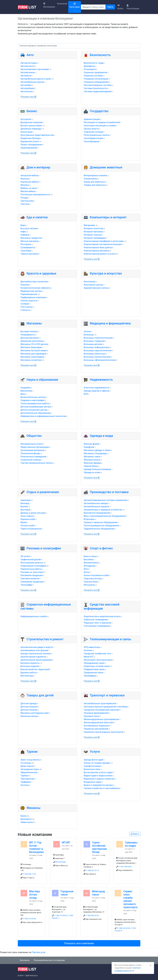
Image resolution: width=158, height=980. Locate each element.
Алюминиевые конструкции (34, 650)
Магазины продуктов (31, 238)
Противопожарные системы (98, 85)
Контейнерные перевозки (97, 726)
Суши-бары (26, 251)
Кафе (23, 232)
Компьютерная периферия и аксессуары (104, 241)
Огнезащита (90, 69)
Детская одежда (29, 703)
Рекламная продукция (32, 575)
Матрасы (25, 185)
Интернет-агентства (94, 228)
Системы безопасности (95, 88)
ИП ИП (66, 842)
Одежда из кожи (92, 472)
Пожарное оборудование (96, 82)
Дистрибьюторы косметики (34, 282)
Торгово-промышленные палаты (37, 463)
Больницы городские (94, 341)
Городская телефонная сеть (98, 654)
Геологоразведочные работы (35, 403)
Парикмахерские (29, 294)
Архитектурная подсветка (33, 657)
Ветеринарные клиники (95, 175)
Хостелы (25, 785)
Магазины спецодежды (96, 453)
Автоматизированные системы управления (105, 500)
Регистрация (133, 7)
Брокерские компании (32, 122)
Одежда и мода (101, 436)
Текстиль (25, 204)
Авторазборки (28, 88)
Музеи (24, 522)
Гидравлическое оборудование (99, 529)
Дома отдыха (27, 766)
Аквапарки (26, 500)
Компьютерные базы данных (98, 247)
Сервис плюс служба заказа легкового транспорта (130, 899)
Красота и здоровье (41, 273)
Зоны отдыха (27, 516)
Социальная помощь (31, 460)
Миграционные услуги (32, 444)
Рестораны (26, 244)
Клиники (25, 285)
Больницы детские (93, 344)
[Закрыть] (150, 965)
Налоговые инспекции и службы (100, 126)
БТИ (86, 394)
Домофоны (89, 66)
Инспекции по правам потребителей (102, 122)
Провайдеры (90, 676)
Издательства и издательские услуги (102, 616)
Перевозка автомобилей (96, 729)
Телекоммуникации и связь (110, 639)
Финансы (34, 808)
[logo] (29, 7)
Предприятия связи (94, 673)
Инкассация (27, 132)
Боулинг (25, 507)
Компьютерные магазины (97, 251)
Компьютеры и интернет (108, 217)
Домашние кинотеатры (32, 341)
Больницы (89, 335)
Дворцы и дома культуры (33, 513)
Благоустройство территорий (35, 669)
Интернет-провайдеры (95, 238)
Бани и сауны (90, 556)
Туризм (32, 752)
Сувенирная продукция (32, 582)
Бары (23, 225)
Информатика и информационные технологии (43, 416)
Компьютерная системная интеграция (103, 244)
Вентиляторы (27, 676)
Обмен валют (27, 822)
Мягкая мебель (28, 191)
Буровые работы (29, 673)
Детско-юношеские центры (34, 410)
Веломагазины (91, 563)
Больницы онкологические (97, 357)
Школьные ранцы (29, 716)
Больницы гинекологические (98, 338)
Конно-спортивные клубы (97, 575)
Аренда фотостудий (94, 760)
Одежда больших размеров (97, 469)
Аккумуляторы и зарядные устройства (103, 510)
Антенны (88, 650)
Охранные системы (93, 76)
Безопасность (100, 55)
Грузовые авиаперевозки (96, 713)
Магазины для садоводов (33, 354)
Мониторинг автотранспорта (98, 660)
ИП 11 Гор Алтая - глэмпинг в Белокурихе (37, 847)
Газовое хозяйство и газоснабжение (102, 788)
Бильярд (25, 503)
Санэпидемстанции (93, 138)
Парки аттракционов (31, 529)
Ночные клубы (28, 526)
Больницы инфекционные (97, 347)
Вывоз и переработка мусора (98, 785)
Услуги (95, 752)
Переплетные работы (31, 569)
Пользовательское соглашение (49, 960)
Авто (30, 55)
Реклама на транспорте (32, 572)
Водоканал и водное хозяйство (99, 779)
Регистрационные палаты (97, 135)
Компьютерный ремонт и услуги (100, 254)
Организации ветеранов (32, 450)
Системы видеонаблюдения (98, 91)
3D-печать (25, 556)
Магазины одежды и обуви (97, 450)
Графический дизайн (31, 559)
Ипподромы (90, 566)
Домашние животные (106, 167)
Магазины (34, 323)
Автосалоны (27, 91)
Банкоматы (26, 819)
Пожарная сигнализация (96, 79)
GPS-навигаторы (92, 647)
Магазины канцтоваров (32, 357)
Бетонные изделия (30, 666)
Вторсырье (89, 519)
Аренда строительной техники (36, 654)
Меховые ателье (92, 460)
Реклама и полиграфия (44, 548)
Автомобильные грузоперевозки (100, 703)
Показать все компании (79, 943)
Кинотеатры (90, 282)
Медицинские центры (31, 291)
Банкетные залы (92, 769)
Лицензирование (29, 148)
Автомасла (26, 76)
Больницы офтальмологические (100, 360)
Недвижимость (101, 380)
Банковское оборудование (97, 513)
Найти (110, 7)
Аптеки (87, 331)
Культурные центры (94, 285)
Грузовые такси (92, 716)
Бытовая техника (29, 331)
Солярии (25, 304)
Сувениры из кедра (131, 844)
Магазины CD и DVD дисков (34, 344)
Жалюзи (25, 179)
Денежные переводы (31, 129)
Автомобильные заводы (96, 503)
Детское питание (29, 710)
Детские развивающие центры (36, 407)
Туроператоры (28, 779)
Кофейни (25, 235)
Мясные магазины (30, 241)
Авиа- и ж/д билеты (30, 760)
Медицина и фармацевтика (110, 323)
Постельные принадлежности (35, 195)
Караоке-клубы (28, 519)
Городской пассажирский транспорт (102, 710)
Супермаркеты (28, 247)
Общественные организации (35, 447)
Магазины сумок (92, 457)
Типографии (27, 585)
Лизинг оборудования (31, 145)
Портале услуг (39, 952)
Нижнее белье (91, 466)
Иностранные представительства (37, 135)
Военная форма (92, 444)
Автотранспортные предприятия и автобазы (106, 707)
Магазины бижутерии (31, 347)
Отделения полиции (94, 132)
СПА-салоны (27, 307)
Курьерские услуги (30, 141)
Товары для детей (40, 695)
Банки (24, 816)
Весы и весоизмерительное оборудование (105, 516)
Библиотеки (26, 391)
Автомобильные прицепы (97, 507)
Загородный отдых (30, 769)
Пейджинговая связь (94, 669)
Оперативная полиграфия (33, 566)
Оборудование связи (94, 663)
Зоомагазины (91, 179)
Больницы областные (95, 354)
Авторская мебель (30, 175)
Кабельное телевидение (96, 620)
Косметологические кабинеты (36, 288)
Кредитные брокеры (31, 138)
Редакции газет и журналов (98, 623)
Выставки (25, 510)
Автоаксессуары (29, 63)
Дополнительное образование (36, 413)
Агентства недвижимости (97, 388)
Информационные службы (34, 616)
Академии (26, 388)
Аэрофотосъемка (92, 766)
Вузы (23, 394)
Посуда (24, 198)
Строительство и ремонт (45, 639)
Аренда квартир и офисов (97, 391)
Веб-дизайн (89, 225)
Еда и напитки (37, 217)
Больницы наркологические (98, 351)
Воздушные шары (93, 782)
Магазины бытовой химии (34, 351)
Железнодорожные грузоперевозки (102, 719)
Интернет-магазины (94, 232)
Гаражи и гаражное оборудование (101, 522)
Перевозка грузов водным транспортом (104, 732)
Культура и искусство (106, 273)
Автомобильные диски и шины (36, 79)
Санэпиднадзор (92, 141)
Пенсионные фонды (31, 453)
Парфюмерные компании (33, 297)
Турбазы (25, 776)
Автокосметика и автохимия (35, 69)
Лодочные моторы (93, 579)
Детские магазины (30, 338)
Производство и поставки (109, 492)
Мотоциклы (90, 585)
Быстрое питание (29, 228)
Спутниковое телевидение (97, 626)
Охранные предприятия (96, 72)
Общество (34, 436)
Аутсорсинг (26, 119)
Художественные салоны (96, 288)
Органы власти (91, 129)
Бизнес (32, 111)
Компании (62, 4)
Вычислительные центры (33, 397)
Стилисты (25, 310)
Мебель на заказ (29, 188)
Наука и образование (42, 380)
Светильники (27, 201)
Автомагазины (28, 72)
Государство (99, 111)
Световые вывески (30, 579)
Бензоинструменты (30, 663)
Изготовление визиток (32, 563)
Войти (120, 7)
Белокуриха (49, 5)
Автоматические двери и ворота (37, 647)
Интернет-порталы (93, 235)
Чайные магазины (30, 254)
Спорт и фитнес (101, 548)
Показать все (29, 97)
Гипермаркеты (28, 335)
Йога (86, 569)
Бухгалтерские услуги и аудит (98, 772)
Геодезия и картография (33, 400)
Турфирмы (26, 782)
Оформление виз (29, 772)
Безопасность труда (94, 63)
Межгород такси (98, 893)
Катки (87, 572)
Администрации (92, 119)
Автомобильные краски (32, 82)
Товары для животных (95, 185)
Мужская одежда (92, 463)
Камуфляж (89, 447)
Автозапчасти (27, 66)
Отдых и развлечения (43, 492)
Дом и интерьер (38, 167)
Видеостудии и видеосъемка (98, 776)
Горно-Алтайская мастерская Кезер (100, 847)
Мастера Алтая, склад (35, 895)
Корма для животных (94, 182)
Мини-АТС (89, 657)
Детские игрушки (29, 707)
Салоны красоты (29, 301)
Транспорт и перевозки (107, 695)
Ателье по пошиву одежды (97, 763)
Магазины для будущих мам (35, 713)
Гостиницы (26, 763)
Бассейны (89, 559)
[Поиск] (93, 7)
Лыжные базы (91, 582)
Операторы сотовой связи (97, 666)
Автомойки (26, 85)
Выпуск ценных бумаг (31, 126)
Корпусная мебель (30, 182)
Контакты (25, 960)
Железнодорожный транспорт (99, 722)
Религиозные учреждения (33, 457)
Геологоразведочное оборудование (101, 526)
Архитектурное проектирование (36, 660)
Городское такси (67, 893)
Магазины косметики (31, 360)
